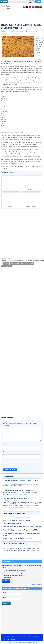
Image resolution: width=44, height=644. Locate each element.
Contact (13, 639)
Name (5, 444)
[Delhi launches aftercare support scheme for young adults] (3, 480)
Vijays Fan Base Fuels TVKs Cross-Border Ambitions (16, 520)
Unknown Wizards (20, 31)
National (26, 548)
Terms (29, 636)
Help (18, 636)
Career (13, 636)
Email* (11, 598)
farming (6, 263)
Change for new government (13, 575)
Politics (5, 550)
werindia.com (10, 548)
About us (7, 636)
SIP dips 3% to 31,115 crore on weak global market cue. (17, 538)
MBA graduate (15, 263)
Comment (6, 425)
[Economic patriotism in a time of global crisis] (3, 490)
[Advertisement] (23, 14)
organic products (7, 266)
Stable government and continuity (15, 570)
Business (32, 548)
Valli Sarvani (31, 31)
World (38, 548)
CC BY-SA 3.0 (28, 166)
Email (5, 452)
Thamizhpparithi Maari (16, 166)
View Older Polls (37, 584)
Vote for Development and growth (15, 573)
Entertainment (13, 550)
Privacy (23, 636)
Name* (11, 593)
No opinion (8, 578)
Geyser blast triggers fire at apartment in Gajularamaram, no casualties (22, 527)
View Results (37, 581)
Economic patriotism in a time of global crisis (20, 490)
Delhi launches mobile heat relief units (15, 499)
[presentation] (19, 463)
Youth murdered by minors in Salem (12, 523)
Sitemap (7, 639)
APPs (38, 1)
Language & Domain (31, 1)
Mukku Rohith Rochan (27, 263)
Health (20, 550)
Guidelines (35, 636)
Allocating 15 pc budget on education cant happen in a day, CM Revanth (21, 530)
